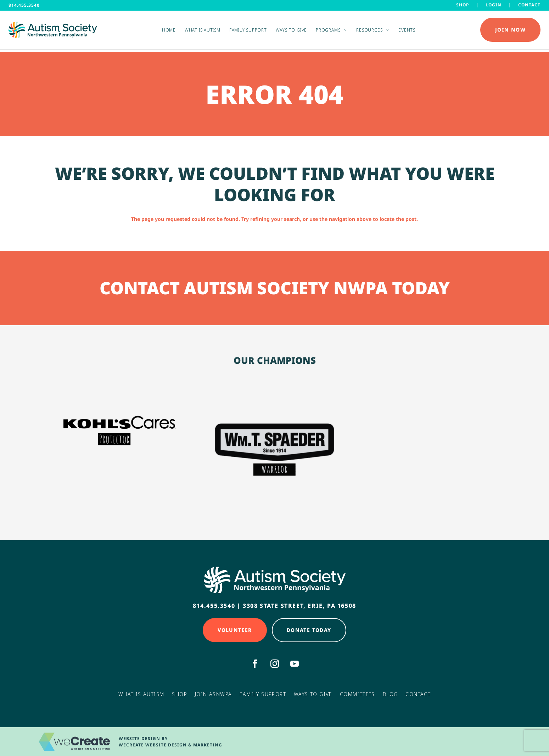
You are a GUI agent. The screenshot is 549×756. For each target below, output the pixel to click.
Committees (357, 694)
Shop (463, 5)
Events (407, 31)
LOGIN (494, 5)
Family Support (248, 31)
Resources (369, 31)
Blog (390, 694)
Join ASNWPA (213, 694)
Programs (328, 31)
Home (169, 31)
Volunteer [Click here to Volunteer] (235, 630)
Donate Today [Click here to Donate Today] (309, 630)
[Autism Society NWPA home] (53, 31)
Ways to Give (291, 31)
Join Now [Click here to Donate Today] (510, 31)
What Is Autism (141, 694)
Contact (529, 5)
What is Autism (203, 31)
